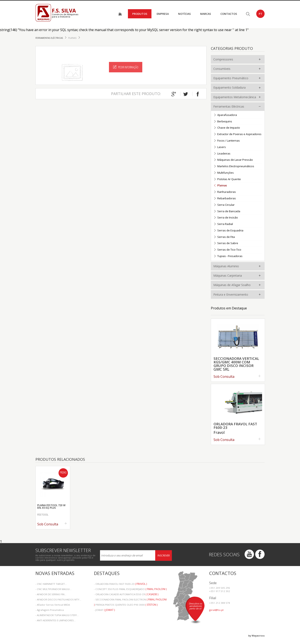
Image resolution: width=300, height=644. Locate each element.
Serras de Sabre (226, 243)
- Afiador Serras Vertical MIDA (53, 605)
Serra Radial (223, 224)
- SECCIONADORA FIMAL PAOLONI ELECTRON (130, 600)
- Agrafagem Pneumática (50, 610)
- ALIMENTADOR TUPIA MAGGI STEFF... (57, 615)
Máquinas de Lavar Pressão (233, 160)
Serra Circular (224, 205)
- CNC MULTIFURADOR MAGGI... (53, 589)
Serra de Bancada (227, 212)
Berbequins (223, 122)
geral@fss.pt (216, 610)
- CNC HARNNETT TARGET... (51, 584)
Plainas (73, 38)
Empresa (163, 14)
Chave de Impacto (227, 128)
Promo (63, 473)
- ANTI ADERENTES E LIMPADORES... (56, 620)
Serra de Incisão (226, 218)
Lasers (220, 147)
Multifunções (224, 173)
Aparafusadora (225, 115)
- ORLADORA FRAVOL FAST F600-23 (120, 584)
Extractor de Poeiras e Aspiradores (237, 134)
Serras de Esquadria (228, 231)
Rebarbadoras (225, 199)
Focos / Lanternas (227, 141)
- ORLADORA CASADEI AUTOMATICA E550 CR (126, 594)
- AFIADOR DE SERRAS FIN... (51, 594)
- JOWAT (104, 610)
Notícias (184, 14)
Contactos (229, 14)
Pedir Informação (126, 67)
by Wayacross (256, 636)
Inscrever (164, 555)
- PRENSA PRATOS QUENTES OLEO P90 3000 (126, 605)
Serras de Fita (224, 237)
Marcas (206, 14)
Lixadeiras (222, 154)
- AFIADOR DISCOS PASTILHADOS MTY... (58, 599)
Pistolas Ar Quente (227, 179)
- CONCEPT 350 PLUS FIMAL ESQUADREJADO (130, 589)
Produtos (140, 14)
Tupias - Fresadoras (228, 256)
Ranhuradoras (225, 192)
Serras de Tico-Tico (227, 250)
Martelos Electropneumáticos (234, 166)
